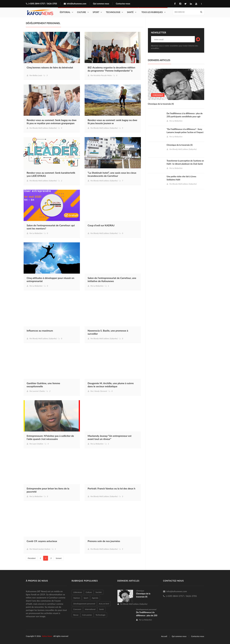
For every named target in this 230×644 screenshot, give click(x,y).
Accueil (164, 636)
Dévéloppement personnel (84, 604)
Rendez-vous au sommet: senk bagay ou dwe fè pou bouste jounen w (112, 122)
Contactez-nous (123, 4)
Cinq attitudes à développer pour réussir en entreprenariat (51, 279)
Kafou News (47, 636)
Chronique (158, 95)
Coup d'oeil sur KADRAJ (101, 225)
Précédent (32, 558)
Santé (130, 12)
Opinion (77, 598)
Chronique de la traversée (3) (180, 145)
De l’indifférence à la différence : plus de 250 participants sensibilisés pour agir (185, 115)
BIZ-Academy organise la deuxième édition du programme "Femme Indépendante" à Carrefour (111, 71)
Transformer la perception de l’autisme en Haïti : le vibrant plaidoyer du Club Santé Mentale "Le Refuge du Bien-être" (185, 164)
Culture (82, 12)
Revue (76, 615)
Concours (77, 609)
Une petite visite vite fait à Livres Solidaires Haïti (181, 178)
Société (99, 592)
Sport (96, 12)
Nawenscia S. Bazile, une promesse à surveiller (108, 332)
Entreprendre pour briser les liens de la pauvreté (48, 490)
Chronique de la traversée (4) (161, 104)
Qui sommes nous (101, 4)
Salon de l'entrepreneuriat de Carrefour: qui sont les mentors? (51, 227)
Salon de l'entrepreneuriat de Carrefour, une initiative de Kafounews (112, 279)
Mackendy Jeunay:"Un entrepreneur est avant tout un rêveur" (110, 437)
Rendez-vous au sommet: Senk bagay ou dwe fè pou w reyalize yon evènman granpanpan (52, 122)
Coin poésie (87, 615)
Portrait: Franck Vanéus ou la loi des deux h (112, 488)
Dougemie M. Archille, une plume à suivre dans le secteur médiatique (111, 385)
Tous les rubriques (152, 12)
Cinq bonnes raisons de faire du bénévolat (50, 67)
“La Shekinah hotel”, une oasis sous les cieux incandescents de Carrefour (112, 174)
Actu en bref (104, 604)
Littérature (78, 592)
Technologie (113, 12)
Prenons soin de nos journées (104, 541)
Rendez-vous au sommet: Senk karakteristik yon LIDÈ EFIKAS (51, 174)
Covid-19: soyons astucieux (42, 541)
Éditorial (65, 12)
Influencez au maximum (40, 331)
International (90, 609)
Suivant (59, 558)
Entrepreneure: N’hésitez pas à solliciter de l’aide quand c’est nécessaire (50, 437)
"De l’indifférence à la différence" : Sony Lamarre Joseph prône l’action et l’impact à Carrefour (185, 132)
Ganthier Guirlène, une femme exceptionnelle (43, 385)
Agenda (95, 598)
